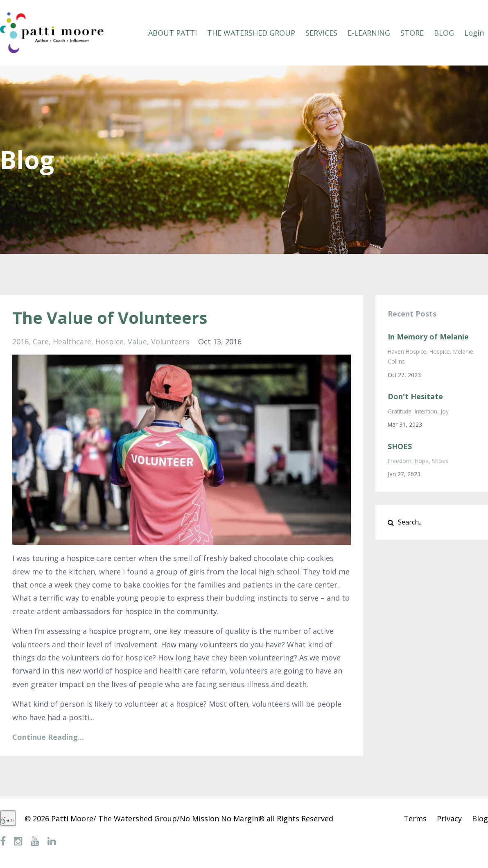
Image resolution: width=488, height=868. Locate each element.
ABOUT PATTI (173, 33)
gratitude (400, 411)
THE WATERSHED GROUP (251, 33)
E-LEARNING (369, 33)
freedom (400, 461)
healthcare (72, 341)
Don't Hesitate (415, 396)
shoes (440, 461)
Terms (415, 818)
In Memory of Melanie (428, 337)
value (137, 341)
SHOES (400, 446)
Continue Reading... (48, 737)
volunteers (170, 341)
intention (426, 411)
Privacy (449, 818)
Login (474, 33)
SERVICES (321, 33)
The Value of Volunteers (110, 318)
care (41, 341)
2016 (20, 341)
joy (445, 411)
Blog (480, 818)
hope (422, 461)
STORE (412, 33)
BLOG (444, 33)
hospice (110, 341)
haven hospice (407, 351)
